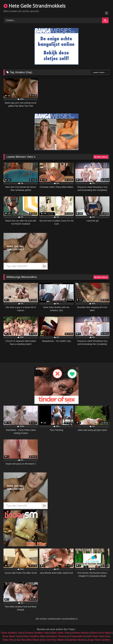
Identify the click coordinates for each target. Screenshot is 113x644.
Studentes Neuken (76, 640)
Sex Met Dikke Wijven (28, 640)
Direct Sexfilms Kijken (35, 636)
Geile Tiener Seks (95, 636)
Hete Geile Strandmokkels (35, 6)
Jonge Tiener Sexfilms (99, 640)
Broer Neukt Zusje (12, 636)
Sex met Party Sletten (53, 640)
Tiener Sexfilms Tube (12, 633)
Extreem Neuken (80, 633)
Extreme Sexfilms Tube (37, 633)
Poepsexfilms (77, 636)
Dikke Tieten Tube (60, 633)
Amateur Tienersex (58, 636)
